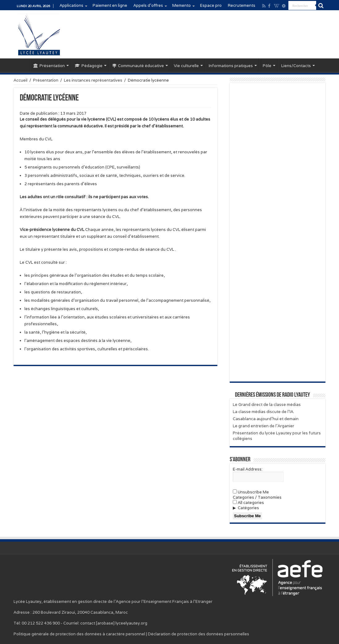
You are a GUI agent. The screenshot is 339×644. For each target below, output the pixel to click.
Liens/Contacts (296, 66)
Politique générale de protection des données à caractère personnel (79, 634)
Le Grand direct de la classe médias (267, 405)
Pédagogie (89, 66)
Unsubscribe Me (251, 492)
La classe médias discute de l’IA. (264, 412)
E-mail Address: (248, 469)
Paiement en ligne (110, 5)
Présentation (49, 66)
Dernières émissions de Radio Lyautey (272, 395)
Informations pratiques (231, 66)
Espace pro (211, 5)
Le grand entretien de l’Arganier (264, 426)
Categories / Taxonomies (257, 497)
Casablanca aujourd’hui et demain (266, 419)
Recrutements (242, 5)
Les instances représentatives (93, 80)
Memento (182, 5)
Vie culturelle (186, 66)
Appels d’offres (148, 5)
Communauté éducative (138, 66)
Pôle (267, 66)
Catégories (248, 508)
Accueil (22, 65)
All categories (248, 503)
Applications (71, 5)
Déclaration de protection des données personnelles (199, 634)
